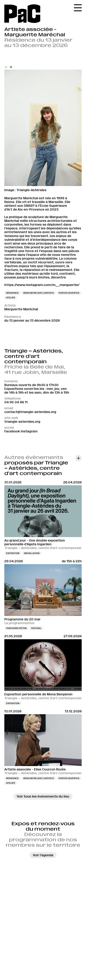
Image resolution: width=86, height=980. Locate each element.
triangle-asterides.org (22, 422)
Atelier (11, 783)
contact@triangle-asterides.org (30, 412)
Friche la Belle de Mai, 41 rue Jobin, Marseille (36, 370)
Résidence (12, 778)
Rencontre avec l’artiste (39, 778)
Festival (36, 628)
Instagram (29, 431)
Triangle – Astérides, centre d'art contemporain (34, 356)
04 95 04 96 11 (16, 402)
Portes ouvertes (69, 778)
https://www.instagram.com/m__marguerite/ (42, 285)
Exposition (13, 553)
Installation (32, 553)
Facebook (12, 431)
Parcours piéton (16, 628)
